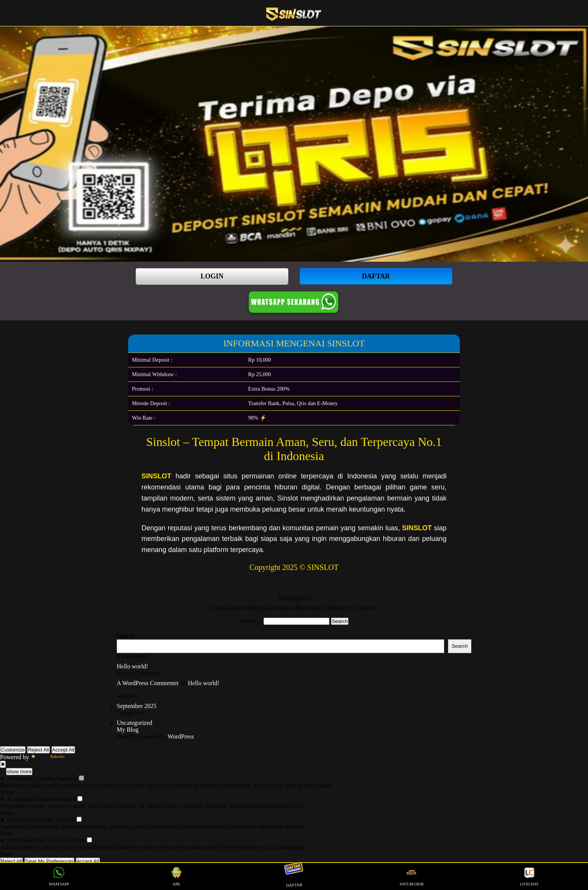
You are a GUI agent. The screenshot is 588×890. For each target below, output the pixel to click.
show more (19, 772)
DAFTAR (376, 276)
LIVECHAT (529, 876)
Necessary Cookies (31, 778)
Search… (251, 621)
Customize (13, 750)
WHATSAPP (59, 876)
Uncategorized (134, 723)
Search (126, 636)
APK (177, 876)
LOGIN (212, 276)
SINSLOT (156, 476)
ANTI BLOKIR (412, 876)
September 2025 (137, 706)
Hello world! (132, 666)
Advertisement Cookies (36, 840)
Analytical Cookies (31, 820)
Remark (67, 799)
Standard (67, 778)
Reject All (39, 750)
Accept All (63, 750)
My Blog (128, 730)
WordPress (181, 736)
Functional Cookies (31, 799)
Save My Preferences (49, 861)
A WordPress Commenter (148, 683)
